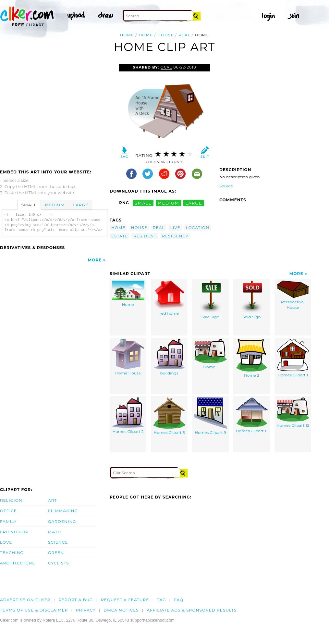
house (165, 35)
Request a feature (125, 600)
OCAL (166, 67)
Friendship (14, 532)
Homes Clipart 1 (293, 358)
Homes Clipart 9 (211, 416)
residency (175, 236)
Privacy (86, 610)
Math (55, 532)
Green (56, 553)
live (175, 227)
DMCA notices (121, 610)
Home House (128, 357)
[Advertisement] (55, 113)
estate (120, 236)
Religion (11, 500)
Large (81, 205)
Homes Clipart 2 (128, 416)
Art (52, 500)
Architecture (18, 563)
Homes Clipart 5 (169, 416)
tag (161, 600)
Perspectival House (293, 295)
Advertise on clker (25, 600)
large (194, 203)
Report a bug (76, 600)
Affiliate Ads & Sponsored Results (192, 610)
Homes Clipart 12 (293, 413)
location (198, 227)
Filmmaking (63, 511)
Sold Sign (252, 300)
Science (58, 542)
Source (226, 186)
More (95, 260)
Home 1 (211, 354)
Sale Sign (210, 300)
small (143, 203)
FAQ (179, 600)
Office (8, 511)
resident (145, 236)
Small (29, 205)
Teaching (12, 553)
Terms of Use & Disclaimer (34, 610)
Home (127, 35)
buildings (169, 357)
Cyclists (59, 563)
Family (8, 521)
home (146, 35)
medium (168, 203)
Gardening (62, 521)
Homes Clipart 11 (252, 416)
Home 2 (252, 359)
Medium (55, 205)
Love (6, 542)
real (184, 35)
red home (169, 298)
